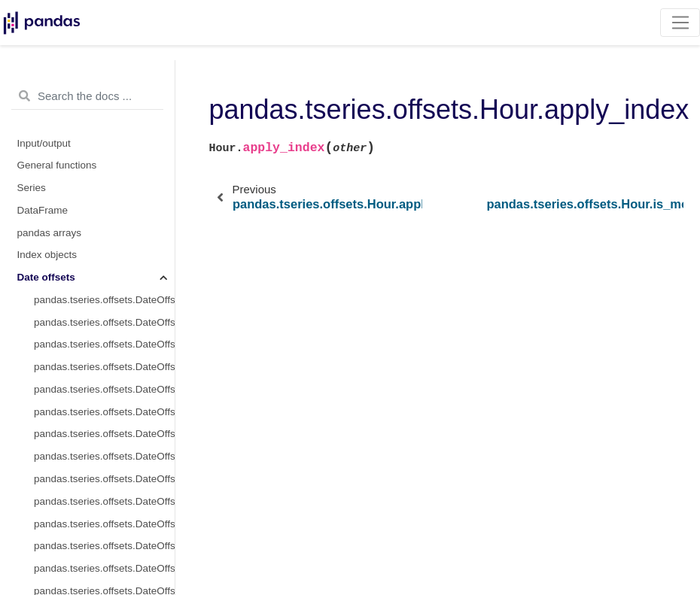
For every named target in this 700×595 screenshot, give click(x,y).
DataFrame (43, 210)
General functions (57, 165)
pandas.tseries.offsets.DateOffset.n (104, 456)
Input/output (44, 143)
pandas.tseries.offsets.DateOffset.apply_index (104, 546)
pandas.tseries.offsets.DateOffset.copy (104, 568)
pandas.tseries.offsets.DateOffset (104, 300)
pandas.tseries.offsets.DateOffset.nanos (104, 389)
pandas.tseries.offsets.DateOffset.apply (104, 524)
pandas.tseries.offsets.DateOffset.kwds (104, 344)
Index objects (47, 255)
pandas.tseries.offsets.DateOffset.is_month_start (104, 479)
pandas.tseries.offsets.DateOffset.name (104, 367)
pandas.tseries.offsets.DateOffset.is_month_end (104, 501)
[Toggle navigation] (680, 23)
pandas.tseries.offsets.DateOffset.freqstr (104, 322)
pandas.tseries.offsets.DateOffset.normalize (104, 412)
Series (32, 188)
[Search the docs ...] (87, 96)
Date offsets (46, 277)
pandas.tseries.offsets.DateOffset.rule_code (104, 434)
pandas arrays (50, 233)
